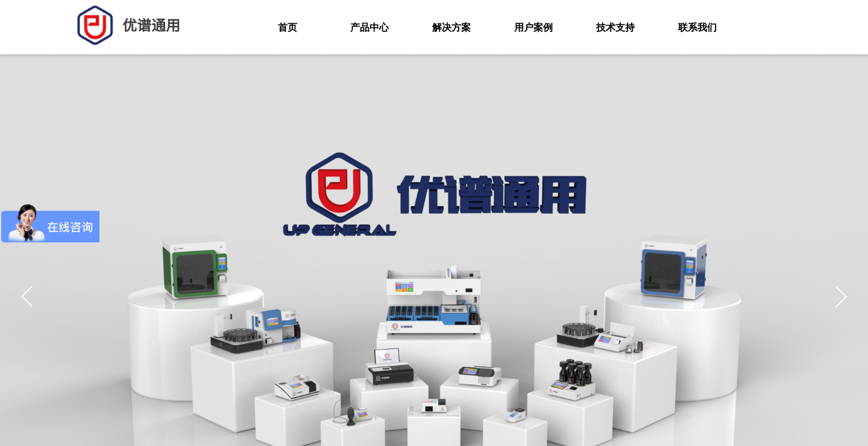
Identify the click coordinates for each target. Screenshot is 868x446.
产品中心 (370, 27)
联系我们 (697, 27)
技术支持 (615, 27)
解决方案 (451, 27)
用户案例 (533, 27)
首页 (288, 27)
